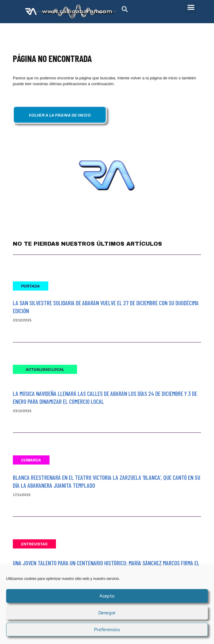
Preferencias (107, 630)
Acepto (107, 596)
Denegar (107, 613)
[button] (125, 9)
